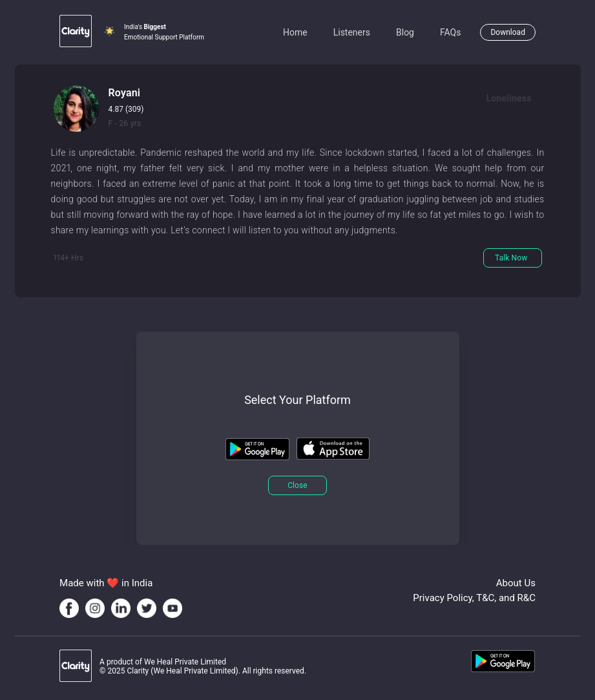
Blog (405, 32)
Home (295, 32)
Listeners (352, 32)
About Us (516, 583)
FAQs (451, 32)
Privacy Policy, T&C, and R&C (474, 598)
